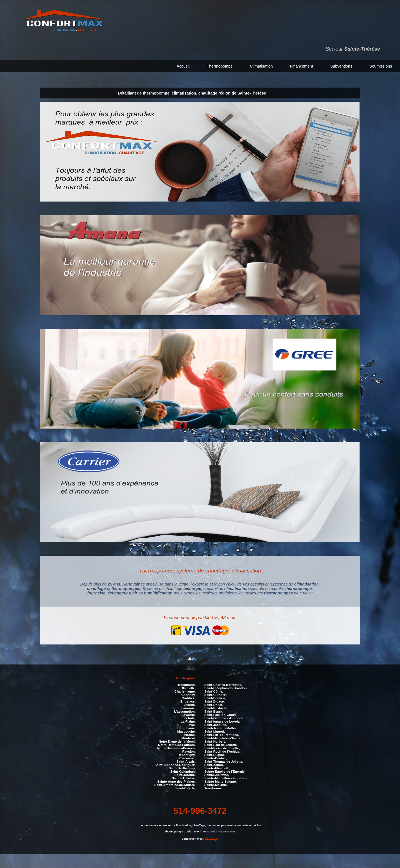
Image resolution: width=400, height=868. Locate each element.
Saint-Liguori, (215, 731)
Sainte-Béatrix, (216, 758)
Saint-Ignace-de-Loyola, (222, 721)
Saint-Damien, (215, 698)
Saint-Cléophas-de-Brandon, (226, 688)
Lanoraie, (188, 708)
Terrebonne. (214, 788)
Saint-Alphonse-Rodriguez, (175, 765)
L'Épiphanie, (186, 728)
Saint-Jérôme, (185, 775)
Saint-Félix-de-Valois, (221, 715)
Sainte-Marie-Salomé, (221, 782)
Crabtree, (189, 698)
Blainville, (188, 688)
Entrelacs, (188, 701)
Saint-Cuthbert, (216, 695)
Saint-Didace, (215, 701)
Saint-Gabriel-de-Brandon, (224, 718)
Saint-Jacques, (216, 725)
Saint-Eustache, (216, 708)
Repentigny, (187, 755)
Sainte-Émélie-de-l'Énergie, (225, 772)
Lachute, (189, 718)
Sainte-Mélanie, (216, 785)
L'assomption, (185, 711)
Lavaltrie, (189, 715)
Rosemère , (187, 758)
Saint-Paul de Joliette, (221, 745)
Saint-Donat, (214, 705)
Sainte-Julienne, (217, 775)
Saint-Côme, (214, 691)
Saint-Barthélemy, (182, 768)
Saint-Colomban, (183, 772)
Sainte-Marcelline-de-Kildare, (226, 778)
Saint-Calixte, (185, 788)
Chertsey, (189, 695)
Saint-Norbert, (215, 741)
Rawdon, (189, 752)
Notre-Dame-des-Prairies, (176, 748)
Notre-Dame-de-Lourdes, (177, 745)
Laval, (191, 725)
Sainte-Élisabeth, (217, 768)
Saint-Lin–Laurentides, (222, 735)
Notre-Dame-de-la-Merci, (177, 741)
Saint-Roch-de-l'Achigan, (223, 752)
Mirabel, (190, 735)
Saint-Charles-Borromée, (223, 685)
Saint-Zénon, (214, 765)
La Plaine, (188, 721)
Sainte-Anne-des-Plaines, (176, 782)
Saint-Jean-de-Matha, (221, 728)
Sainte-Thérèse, (184, 778)
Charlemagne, (185, 691)
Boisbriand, (187, 685)
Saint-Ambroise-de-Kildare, (175, 785)
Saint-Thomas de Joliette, (224, 762)
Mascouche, (186, 731)
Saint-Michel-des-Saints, (223, 738)
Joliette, (190, 705)
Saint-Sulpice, (215, 755)
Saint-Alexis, (186, 762)
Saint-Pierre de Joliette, (222, 748)
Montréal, (188, 738)
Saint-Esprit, (214, 711)
